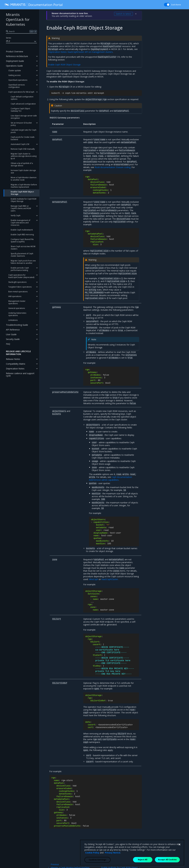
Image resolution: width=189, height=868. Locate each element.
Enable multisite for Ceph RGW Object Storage (24, 200)
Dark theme (176, 5)
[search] (21, 31)
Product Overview (15, 51)
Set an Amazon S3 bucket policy (21, 124)
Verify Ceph (16, 216)
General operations (17, 308)
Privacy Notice (113, 858)
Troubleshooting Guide (17, 325)
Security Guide (13, 339)
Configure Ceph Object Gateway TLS (20, 110)
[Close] (179, 850)
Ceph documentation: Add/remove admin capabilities (111, 478)
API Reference (13, 330)
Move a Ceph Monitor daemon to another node (24, 179)
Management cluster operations (17, 302)
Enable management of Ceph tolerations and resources (20, 223)
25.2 (21, 41)
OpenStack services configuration (17, 86)
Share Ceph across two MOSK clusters (23, 248)
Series (8, 38)
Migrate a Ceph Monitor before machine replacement (24, 186)
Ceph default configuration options (22, 98)
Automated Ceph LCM (20, 144)
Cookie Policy (92, 858)
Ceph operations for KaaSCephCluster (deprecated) (21, 276)
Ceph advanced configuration (23, 104)
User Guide (11, 334)
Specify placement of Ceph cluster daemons (22, 255)
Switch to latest (123, 14)
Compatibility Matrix (16, 364)
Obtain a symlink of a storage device (22, 164)
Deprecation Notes (15, 369)
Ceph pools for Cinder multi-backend (23, 138)
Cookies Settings (97, 865)
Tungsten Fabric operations (20, 287)
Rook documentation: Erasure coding (113, 167)
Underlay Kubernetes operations (17, 314)
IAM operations (15, 296)
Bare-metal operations (18, 292)
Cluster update (15, 71)
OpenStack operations (18, 80)
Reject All (143, 865)
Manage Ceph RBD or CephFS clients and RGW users (21, 208)
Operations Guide (14, 66)
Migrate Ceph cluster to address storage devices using (24, 156)
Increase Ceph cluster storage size (23, 172)
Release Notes (13, 359)
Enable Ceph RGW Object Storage (22, 193)
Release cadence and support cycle (20, 374)
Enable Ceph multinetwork (22, 230)
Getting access (14, 75)
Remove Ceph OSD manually (23, 149)
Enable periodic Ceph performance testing (20, 269)
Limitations (13, 320)
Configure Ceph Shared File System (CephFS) (22, 240)
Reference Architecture (17, 56)
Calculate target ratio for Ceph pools (24, 131)
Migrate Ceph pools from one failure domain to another (23, 262)
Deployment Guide (15, 61)
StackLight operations (17, 282)
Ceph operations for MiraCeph (21, 92)
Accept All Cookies (167, 865)
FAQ (8, 344)
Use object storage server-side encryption (24, 117)
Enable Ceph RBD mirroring (22, 235)
